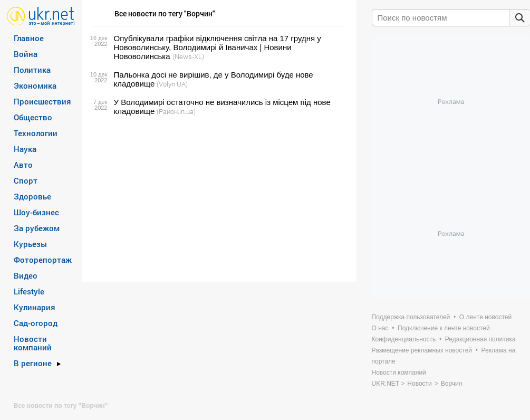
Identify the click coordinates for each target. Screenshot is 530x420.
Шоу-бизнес (36, 212)
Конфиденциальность (404, 339)
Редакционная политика (480, 339)
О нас (380, 328)
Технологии (36, 133)
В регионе (33, 363)
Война (26, 54)
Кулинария (35, 307)
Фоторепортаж (43, 260)
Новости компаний (33, 343)
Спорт (26, 180)
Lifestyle (29, 291)
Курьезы (30, 244)
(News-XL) (188, 56)
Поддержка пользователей (411, 317)
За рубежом (37, 228)
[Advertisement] (218, 199)
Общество (33, 117)
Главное (29, 38)
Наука (25, 149)
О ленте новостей (485, 317)
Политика (32, 70)
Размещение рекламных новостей (422, 350)
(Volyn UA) (172, 84)
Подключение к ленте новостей (444, 328)
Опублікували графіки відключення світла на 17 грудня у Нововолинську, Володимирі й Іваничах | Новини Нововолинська (218, 47)
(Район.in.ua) (176, 111)
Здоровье (32, 196)
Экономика (35, 85)
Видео (26, 275)
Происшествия (42, 101)
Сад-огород (36, 323)
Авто (23, 165)
